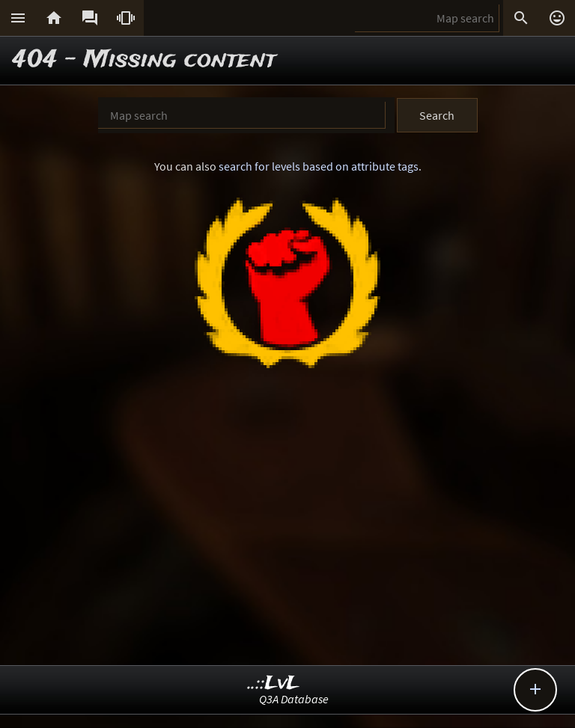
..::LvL (274, 683)
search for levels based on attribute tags (319, 166)
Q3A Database (294, 699)
